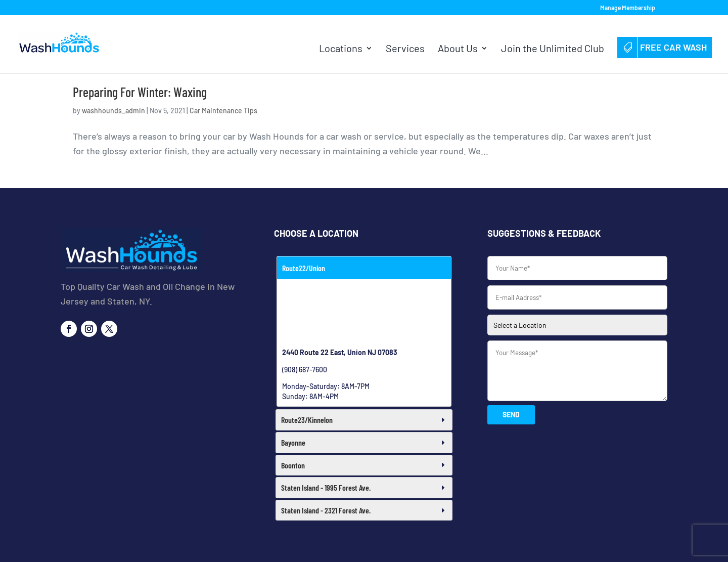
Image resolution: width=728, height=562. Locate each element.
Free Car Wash (665, 47)
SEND (511, 415)
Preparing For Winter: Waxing (140, 92)
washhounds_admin (113, 111)
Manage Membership (628, 8)
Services (405, 49)
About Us (458, 49)
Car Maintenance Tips (223, 111)
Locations (341, 49)
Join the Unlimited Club (553, 49)
